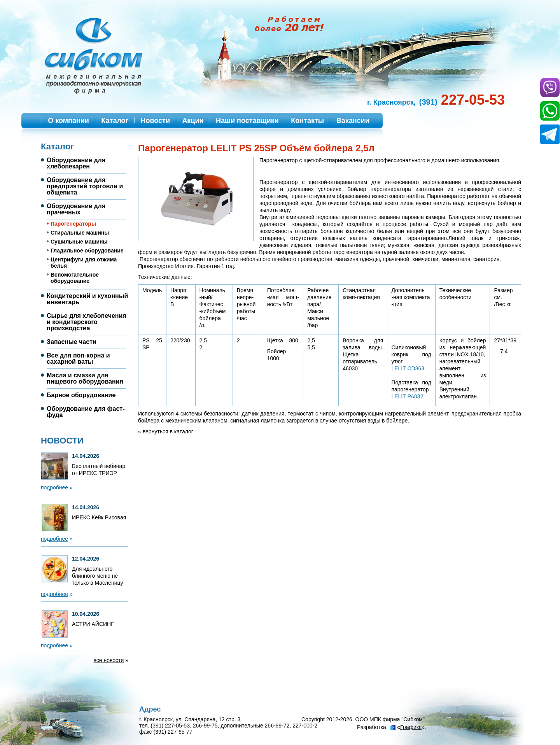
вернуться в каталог (168, 431)
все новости (109, 660)
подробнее (54, 487)
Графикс (411, 727)
